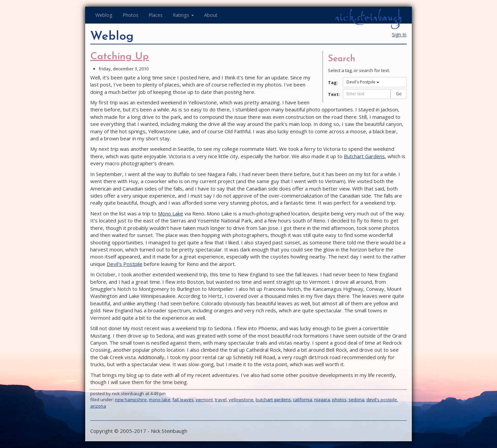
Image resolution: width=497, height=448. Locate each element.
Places (156, 15)
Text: (333, 94)
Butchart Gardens (364, 156)
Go (399, 94)
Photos (130, 15)
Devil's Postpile (125, 264)
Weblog (104, 15)
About (211, 15)
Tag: (333, 82)
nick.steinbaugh (368, 17)
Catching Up (120, 57)
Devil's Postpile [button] (363, 82)
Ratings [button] (183, 15)
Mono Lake (171, 213)
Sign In (399, 35)
